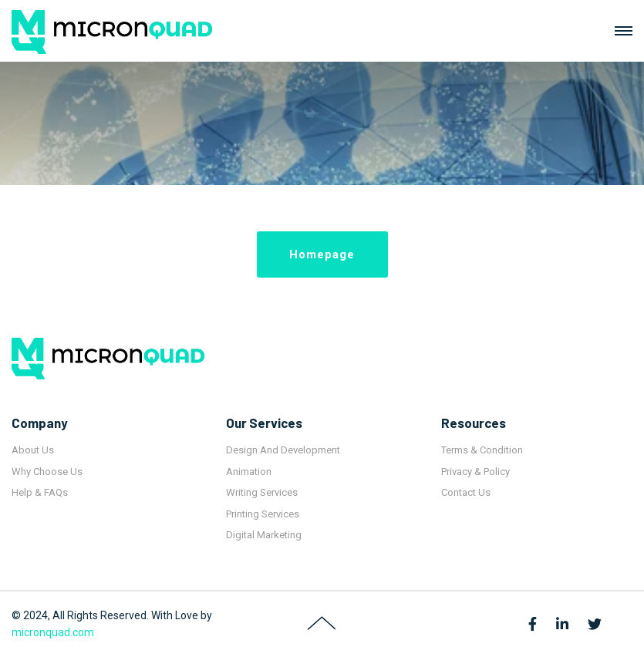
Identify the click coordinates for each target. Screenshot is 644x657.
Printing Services (263, 514)
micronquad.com (53, 632)
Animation (249, 472)
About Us (33, 450)
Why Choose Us (47, 472)
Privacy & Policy (475, 472)
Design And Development (283, 450)
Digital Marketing (264, 535)
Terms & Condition (482, 450)
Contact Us (466, 492)
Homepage (322, 254)
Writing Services (262, 492)
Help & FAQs (40, 492)
